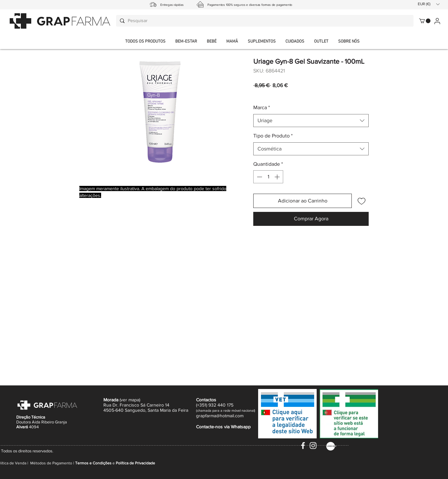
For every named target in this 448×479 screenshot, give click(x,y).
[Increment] (278, 177)
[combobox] (311, 121)
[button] (349, 42)
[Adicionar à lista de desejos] (362, 201)
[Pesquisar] (264, 21)
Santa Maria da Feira (168, 410)
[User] (437, 21)
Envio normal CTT (290, 94)
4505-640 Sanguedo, (125, 410)
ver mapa (130, 400)
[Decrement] (259, 177)
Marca (262, 107)
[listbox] (428, 4)
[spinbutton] (268, 177)
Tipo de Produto (273, 136)
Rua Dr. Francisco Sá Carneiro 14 (136, 405)
